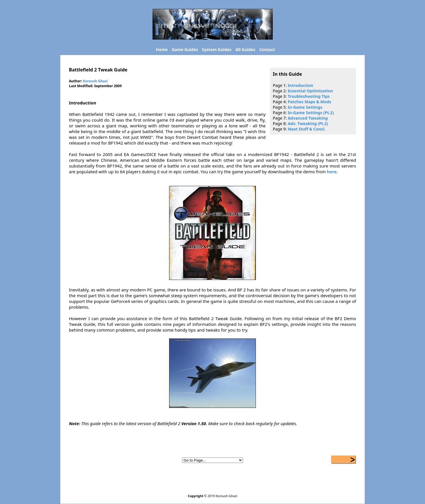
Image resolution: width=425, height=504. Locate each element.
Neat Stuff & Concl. (307, 129)
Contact (267, 49)
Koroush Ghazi (95, 81)
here (332, 172)
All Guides (245, 49)
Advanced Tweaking (308, 118)
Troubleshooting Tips (309, 96)
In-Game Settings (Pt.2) (311, 113)
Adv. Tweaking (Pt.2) (308, 123)
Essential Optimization (310, 91)
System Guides (217, 49)
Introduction (301, 85)
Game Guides (185, 49)
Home (162, 49)
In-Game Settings (305, 107)
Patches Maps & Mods (310, 102)
